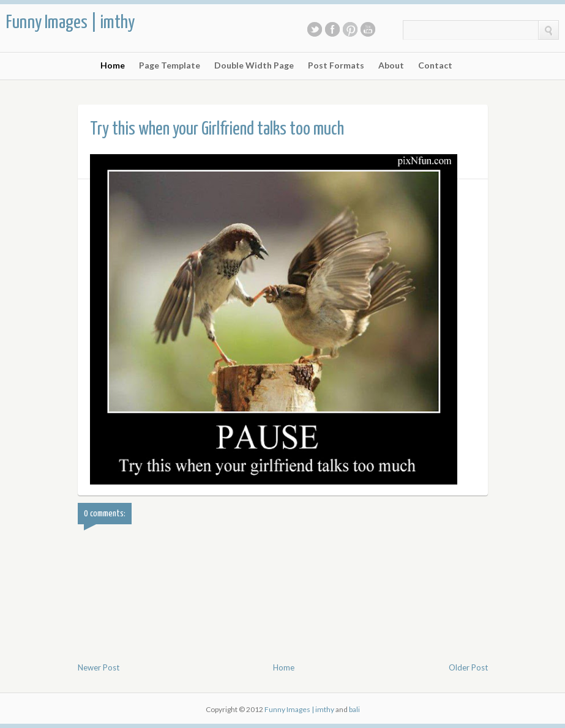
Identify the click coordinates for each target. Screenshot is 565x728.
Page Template (170, 65)
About (391, 65)
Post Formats (336, 65)
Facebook (332, 29)
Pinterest (350, 29)
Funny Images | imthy (70, 23)
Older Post (468, 667)
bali (354, 709)
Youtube (368, 29)
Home (113, 65)
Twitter (315, 29)
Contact (435, 65)
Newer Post (99, 667)
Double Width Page (254, 65)
